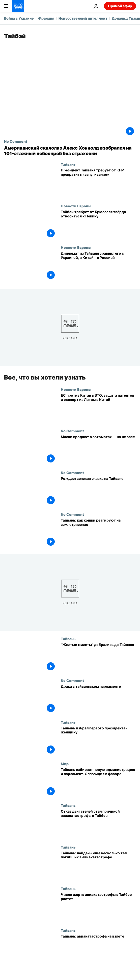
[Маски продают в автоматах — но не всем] (98, 450)
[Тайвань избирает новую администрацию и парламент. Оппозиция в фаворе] (98, 782)
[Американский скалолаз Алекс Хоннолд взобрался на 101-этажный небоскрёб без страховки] (70, 151)
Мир (65, 764)
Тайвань (68, 164)
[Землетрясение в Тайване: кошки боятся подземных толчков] (98, 533)
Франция (46, 18)
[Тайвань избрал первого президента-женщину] (98, 741)
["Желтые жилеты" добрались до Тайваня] (98, 658)
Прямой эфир (120, 6)
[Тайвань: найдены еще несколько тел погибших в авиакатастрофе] (98, 866)
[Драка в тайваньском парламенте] (98, 699)
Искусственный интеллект (83, 18)
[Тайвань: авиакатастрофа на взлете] (98, 949)
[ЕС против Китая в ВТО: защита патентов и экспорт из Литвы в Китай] (98, 408)
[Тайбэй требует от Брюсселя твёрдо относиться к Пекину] (98, 225)
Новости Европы (76, 206)
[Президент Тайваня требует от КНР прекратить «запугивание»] (98, 183)
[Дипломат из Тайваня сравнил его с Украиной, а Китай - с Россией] (98, 266)
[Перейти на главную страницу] (18, 6)
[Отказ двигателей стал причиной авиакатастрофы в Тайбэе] (98, 824)
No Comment (16, 141)
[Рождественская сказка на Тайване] (98, 491)
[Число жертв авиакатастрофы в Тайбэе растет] (98, 907)
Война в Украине (19, 18)
